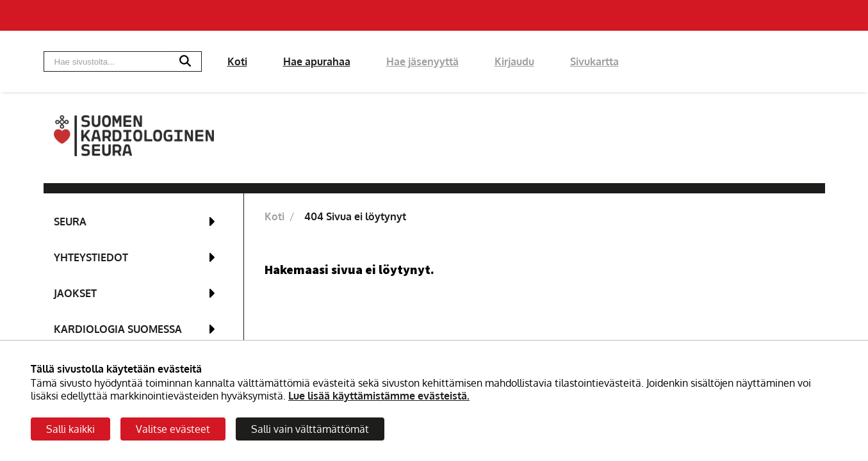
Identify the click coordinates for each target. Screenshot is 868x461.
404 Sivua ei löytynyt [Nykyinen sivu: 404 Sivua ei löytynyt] (355, 216)
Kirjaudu (514, 61)
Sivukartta (594, 61)
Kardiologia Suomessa (118, 329)
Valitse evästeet (173, 429)
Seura (70, 222)
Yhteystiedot (91, 257)
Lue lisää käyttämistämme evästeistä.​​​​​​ (379, 396)
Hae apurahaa (317, 61)
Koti (237, 61)
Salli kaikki (70, 429)
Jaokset (75, 293)
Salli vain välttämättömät (310, 429)
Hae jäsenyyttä (422, 61)
